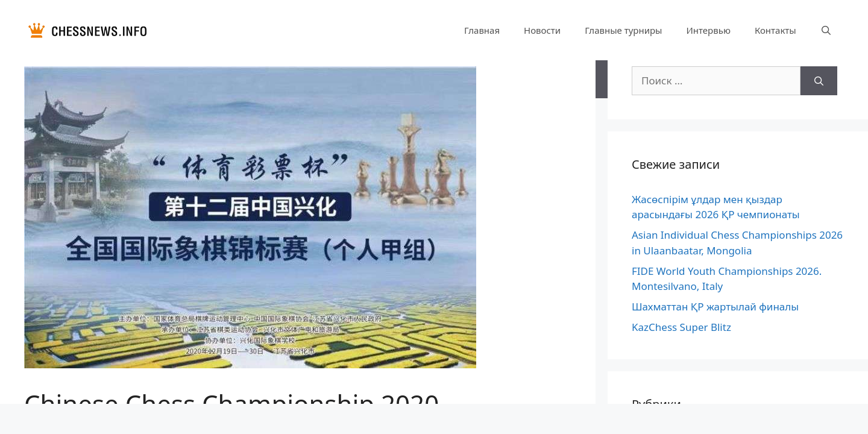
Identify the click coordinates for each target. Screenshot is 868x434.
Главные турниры (623, 30)
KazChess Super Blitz (681, 327)
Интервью (708, 30)
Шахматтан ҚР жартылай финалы (715, 307)
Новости (542, 30)
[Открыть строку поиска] (826, 30)
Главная (482, 30)
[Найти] (819, 81)
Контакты (775, 30)
